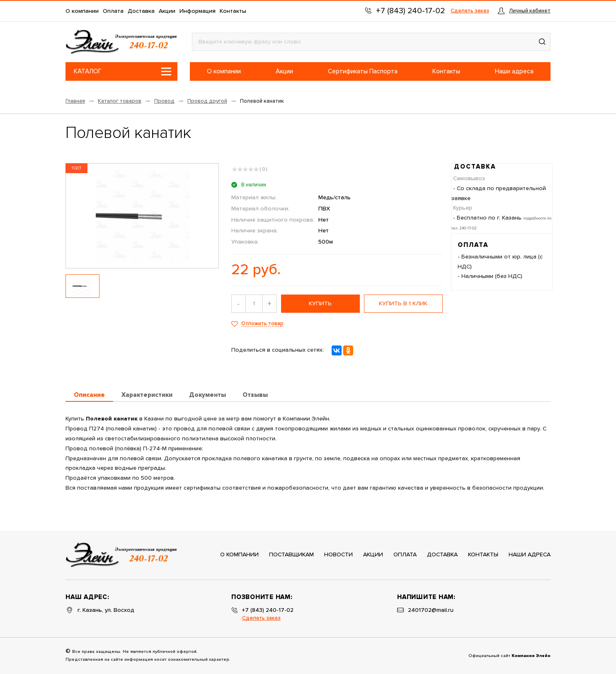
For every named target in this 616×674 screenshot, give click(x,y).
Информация (198, 11)
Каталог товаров (120, 101)
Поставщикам (291, 555)
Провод (164, 101)
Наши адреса (514, 71)
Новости (338, 555)
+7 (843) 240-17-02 (268, 610)
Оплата (113, 11)
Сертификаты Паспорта (363, 71)
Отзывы (255, 395)
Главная (75, 101)
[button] (542, 42)
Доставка (141, 11)
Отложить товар (262, 324)
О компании (82, 11)
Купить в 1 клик (403, 304)
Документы (207, 395)
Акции (167, 11)
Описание (89, 395)
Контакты (233, 11)
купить (320, 304)
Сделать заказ (470, 11)
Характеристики (147, 395)
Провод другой (207, 101)
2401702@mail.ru (431, 610)
